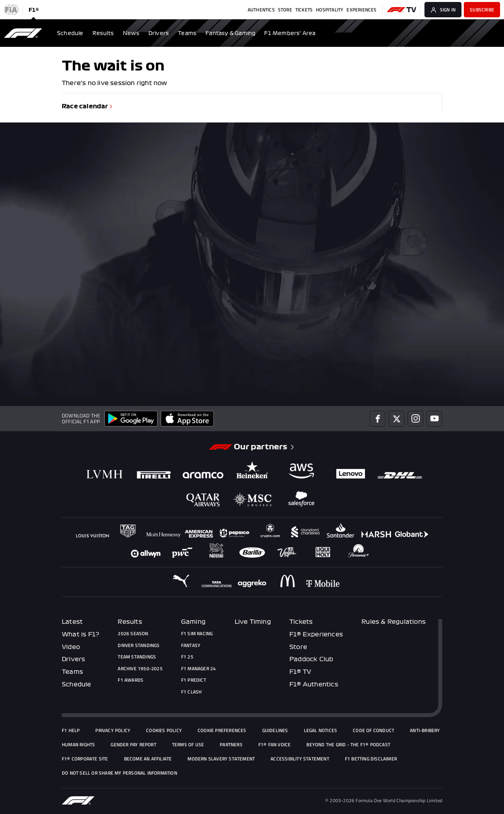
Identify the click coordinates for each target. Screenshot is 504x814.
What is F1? (81, 634)
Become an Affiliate (148, 759)
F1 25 (187, 657)
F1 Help (71, 731)
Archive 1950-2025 (140, 669)
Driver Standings (139, 645)
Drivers (73, 659)
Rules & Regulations (394, 622)
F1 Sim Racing (197, 634)
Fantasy (191, 645)
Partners (231, 745)
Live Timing (253, 622)
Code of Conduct (373, 731)
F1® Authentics (314, 684)
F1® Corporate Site (85, 759)
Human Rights (78, 745)
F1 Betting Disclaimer (371, 759)
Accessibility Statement (300, 759)
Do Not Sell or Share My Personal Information (120, 773)
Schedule (77, 684)
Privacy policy (113, 731)
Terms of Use (188, 745)
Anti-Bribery (425, 731)
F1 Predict (194, 680)
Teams (72, 672)
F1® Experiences (316, 634)
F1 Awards (131, 680)
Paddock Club (311, 659)
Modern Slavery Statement (221, 759)
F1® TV (300, 672)
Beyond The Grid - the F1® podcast (348, 745)
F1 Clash (192, 692)
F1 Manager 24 (199, 669)
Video (71, 647)
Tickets (301, 622)
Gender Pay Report (133, 745)
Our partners (265, 447)
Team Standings (137, 657)
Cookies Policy (164, 731)
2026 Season (133, 634)
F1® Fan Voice (275, 745)
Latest (72, 622)
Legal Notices (321, 731)
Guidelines (275, 731)
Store (298, 647)
